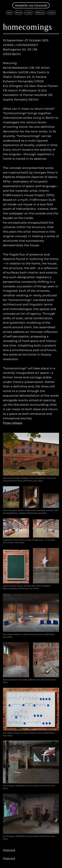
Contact (51, 13)
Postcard (9, 850)
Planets (19, 13)
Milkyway (40, 13)
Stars (10, 13)
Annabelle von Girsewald (31, 5)
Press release (13, 423)
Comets (29, 13)
